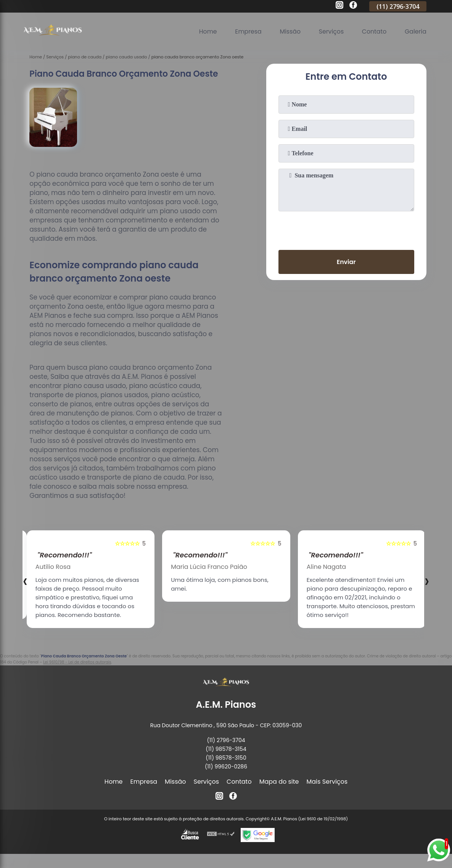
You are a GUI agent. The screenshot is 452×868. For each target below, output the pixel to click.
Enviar (346, 262)
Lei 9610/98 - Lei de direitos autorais (77, 662)
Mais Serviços (327, 782)
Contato (373, 31)
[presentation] (346, 229)
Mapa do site (279, 782)
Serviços (330, 31)
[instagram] (339, 6)
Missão (288, 31)
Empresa (246, 31)
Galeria (415, 31)
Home (205, 31)
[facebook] (353, 6)
